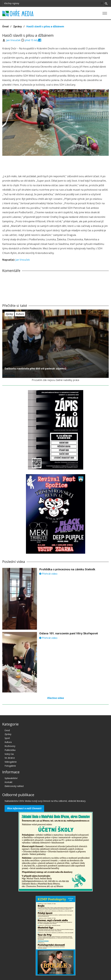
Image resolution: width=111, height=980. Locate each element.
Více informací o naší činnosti (24, 808)
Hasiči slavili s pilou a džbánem (45, 26)
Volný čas (9, 754)
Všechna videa (56, 698)
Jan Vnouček (14, 40)
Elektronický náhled (14, 786)
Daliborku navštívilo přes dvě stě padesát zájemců (35, 369)
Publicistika (10, 750)
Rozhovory (10, 746)
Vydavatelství (11, 778)
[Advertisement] (56, 164)
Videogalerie (11, 762)
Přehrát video (48, 574)
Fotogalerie (10, 766)
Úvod (5, 26)
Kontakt (8, 782)
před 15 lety (31, 40)
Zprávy (17, 26)
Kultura (20, 314)
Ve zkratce (10, 758)
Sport (7, 738)
